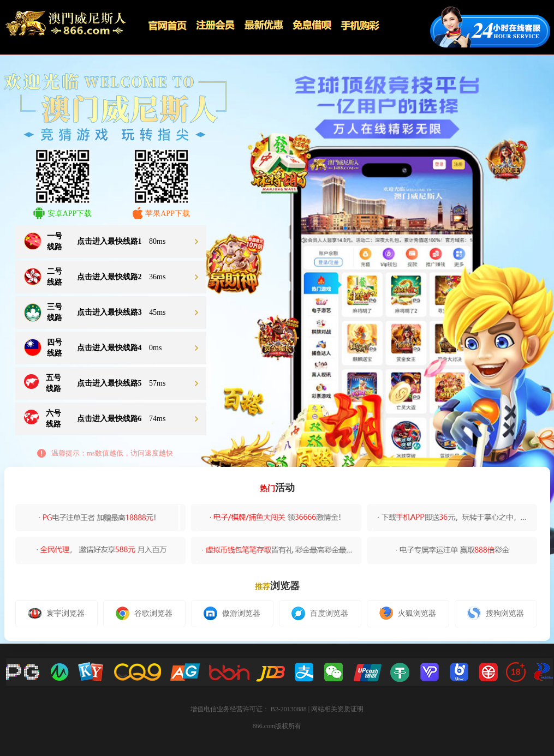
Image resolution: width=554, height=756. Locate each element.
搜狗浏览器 (496, 613)
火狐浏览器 (408, 613)
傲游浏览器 (232, 613)
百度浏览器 (320, 613)
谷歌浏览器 (144, 613)
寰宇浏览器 (56, 613)
